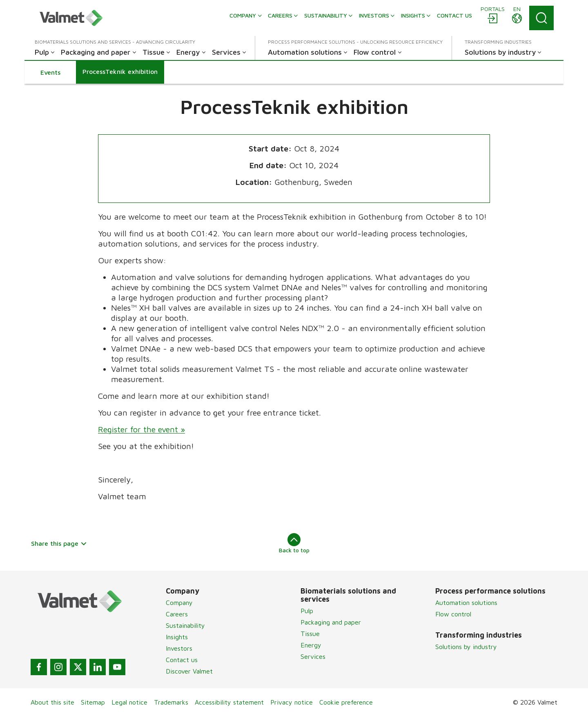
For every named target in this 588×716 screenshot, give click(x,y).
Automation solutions (466, 603)
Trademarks (171, 702)
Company (179, 603)
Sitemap (93, 702)
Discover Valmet (189, 671)
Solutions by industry (466, 647)
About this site (52, 702)
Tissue (310, 634)
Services (313, 656)
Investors (179, 648)
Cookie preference (346, 702)
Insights (177, 637)
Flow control (453, 614)
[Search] (541, 18)
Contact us (182, 660)
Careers (177, 614)
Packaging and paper (331, 622)
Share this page (59, 543)
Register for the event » (141, 429)
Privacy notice (292, 702)
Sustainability (185, 625)
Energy (311, 645)
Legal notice (129, 702)
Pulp (307, 611)
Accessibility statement (229, 702)
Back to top (294, 543)
